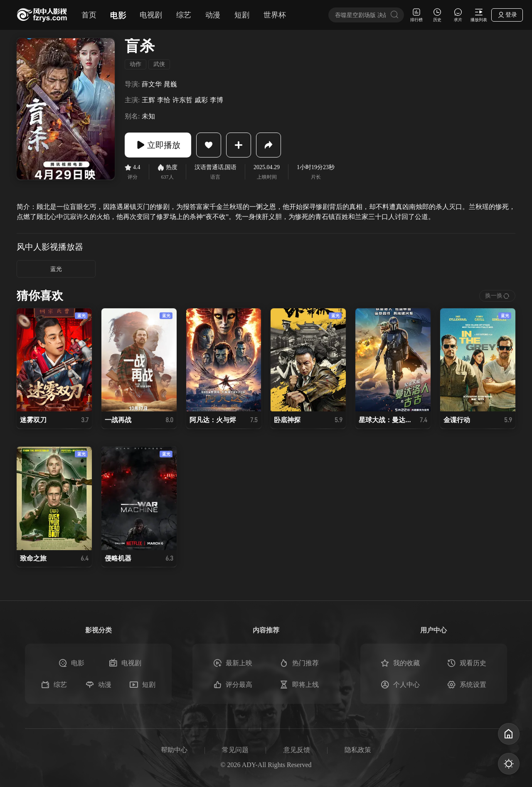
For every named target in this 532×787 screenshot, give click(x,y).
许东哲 (182, 100)
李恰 (164, 100)
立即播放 (158, 145)
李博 (217, 100)
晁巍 (170, 84)
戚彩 (201, 100)
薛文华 (152, 84)
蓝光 (56, 269)
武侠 (159, 64)
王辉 (148, 100)
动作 (135, 64)
